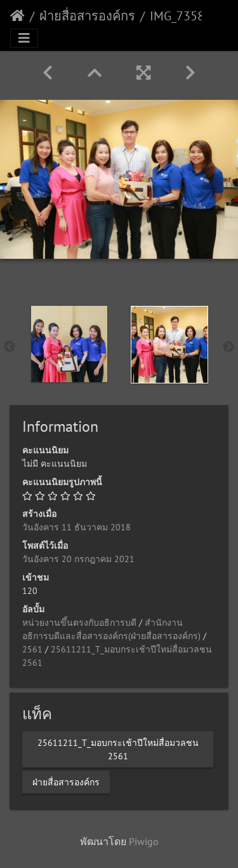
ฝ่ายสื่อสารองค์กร (87, 16)
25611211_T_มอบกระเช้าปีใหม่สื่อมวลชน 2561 (118, 749)
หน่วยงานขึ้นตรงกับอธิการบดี (79, 623)
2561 (32, 649)
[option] (69, 344)
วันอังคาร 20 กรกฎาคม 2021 (78, 559)
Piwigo (144, 841)
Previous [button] (10, 347)
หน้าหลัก (17, 16)
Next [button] (228, 347)
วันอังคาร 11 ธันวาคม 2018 (76, 527)
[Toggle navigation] (24, 38)
